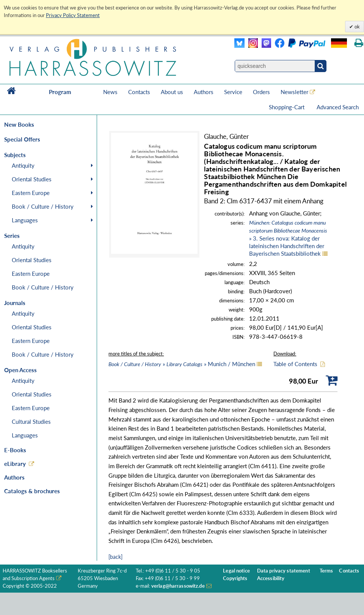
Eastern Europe (31, 193)
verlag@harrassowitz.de (178, 586)
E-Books (15, 450)
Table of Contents (295, 364)
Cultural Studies (31, 422)
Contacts (139, 92)
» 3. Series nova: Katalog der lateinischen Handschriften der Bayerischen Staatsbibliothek (288, 238)
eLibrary (15, 464)
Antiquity (23, 165)
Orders (261, 92)
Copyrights (235, 578)
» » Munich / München (182, 364)
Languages (25, 220)
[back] (115, 557)
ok (357, 27)
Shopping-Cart (287, 107)
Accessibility (271, 578)
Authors (204, 92)
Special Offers (22, 139)
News (110, 92)
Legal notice (236, 571)
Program (60, 92)
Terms (326, 571)
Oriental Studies (32, 179)
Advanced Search (338, 107)
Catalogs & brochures (32, 491)
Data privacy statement (284, 571)
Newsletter (294, 92)
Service (233, 92)
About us (172, 92)
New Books (19, 124)
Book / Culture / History (43, 206)
